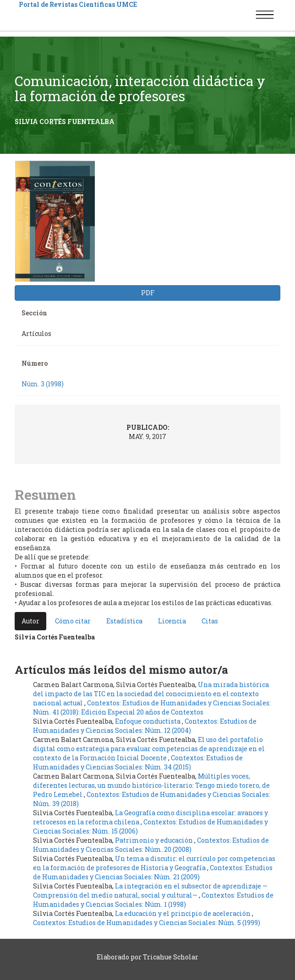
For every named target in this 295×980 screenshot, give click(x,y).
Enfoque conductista (148, 721)
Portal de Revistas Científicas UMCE (78, 4)
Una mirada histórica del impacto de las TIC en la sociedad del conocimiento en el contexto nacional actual (151, 694)
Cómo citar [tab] (73, 621)
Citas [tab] (210, 621)
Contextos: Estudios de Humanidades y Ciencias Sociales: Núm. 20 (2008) (151, 845)
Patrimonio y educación (155, 840)
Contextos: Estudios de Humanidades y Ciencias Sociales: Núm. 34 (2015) (138, 762)
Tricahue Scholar (171, 957)
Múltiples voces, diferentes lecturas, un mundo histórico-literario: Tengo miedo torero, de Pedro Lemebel (151, 785)
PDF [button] (148, 293)
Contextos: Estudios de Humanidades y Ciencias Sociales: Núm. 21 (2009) (153, 872)
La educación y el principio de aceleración (183, 913)
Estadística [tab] (124, 621)
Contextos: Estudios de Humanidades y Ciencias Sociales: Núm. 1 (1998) (153, 900)
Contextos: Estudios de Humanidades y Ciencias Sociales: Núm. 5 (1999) (147, 923)
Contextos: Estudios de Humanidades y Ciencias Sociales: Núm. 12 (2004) (145, 726)
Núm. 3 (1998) (43, 384)
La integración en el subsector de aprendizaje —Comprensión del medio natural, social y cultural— (150, 891)
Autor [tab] (30, 621)
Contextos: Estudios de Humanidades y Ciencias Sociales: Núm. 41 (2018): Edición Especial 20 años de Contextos (152, 707)
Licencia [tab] (172, 621)
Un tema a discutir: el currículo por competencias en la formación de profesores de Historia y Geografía (154, 863)
